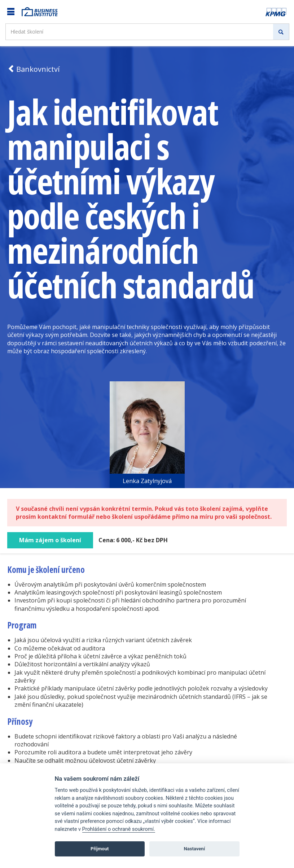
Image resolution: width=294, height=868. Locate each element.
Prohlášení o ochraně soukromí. (119, 829)
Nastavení (194, 849)
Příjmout (100, 849)
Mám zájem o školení (50, 540)
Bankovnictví (33, 69)
